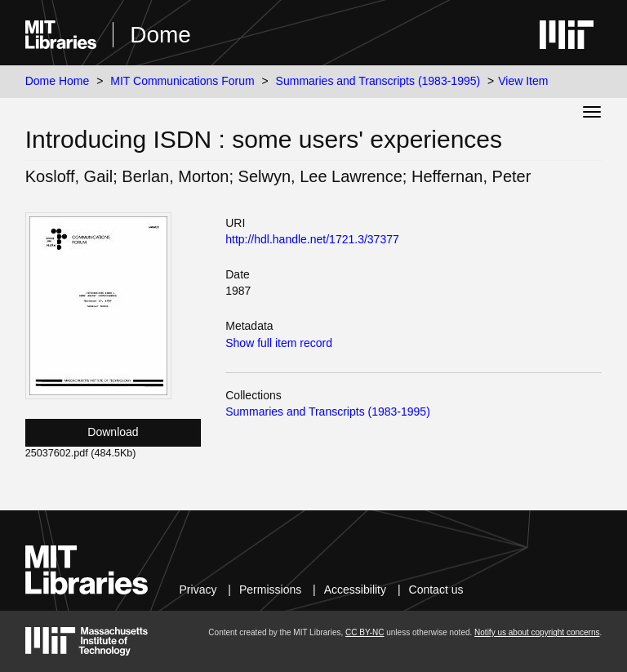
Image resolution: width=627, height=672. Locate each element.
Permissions (270, 590)
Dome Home (58, 81)
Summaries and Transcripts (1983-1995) (378, 81)
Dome (160, 35)
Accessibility (355, 590)
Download (113, 432)
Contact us (436, 590)
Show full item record (279, 343)
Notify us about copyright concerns (537, 632)
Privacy (198, 590)
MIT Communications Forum (182, 81)
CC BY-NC (365, 632)
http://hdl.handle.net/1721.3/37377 (312, 239)
